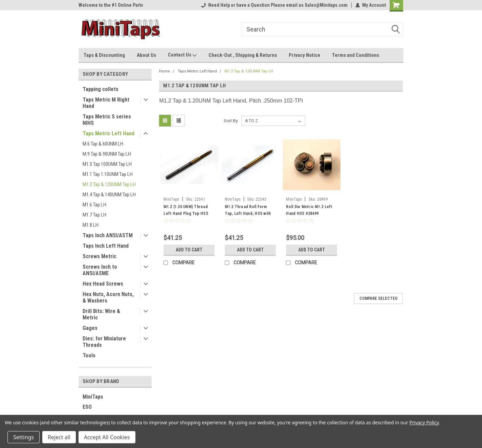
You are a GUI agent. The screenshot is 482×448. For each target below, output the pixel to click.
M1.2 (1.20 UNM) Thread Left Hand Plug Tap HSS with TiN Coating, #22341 (187, 214)
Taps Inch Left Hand (106, 246)
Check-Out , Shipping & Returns (243, 55)
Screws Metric (100, 256)
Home (165, 71)
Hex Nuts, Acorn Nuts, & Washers (108, 297)
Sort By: (231, 121)
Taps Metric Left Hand (108, 133)
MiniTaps (93, 397)
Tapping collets (101, 89)
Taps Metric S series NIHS (107, 120)
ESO (87, 407)
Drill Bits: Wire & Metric (101, 314)
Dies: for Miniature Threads (104, 342)
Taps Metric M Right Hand (106, 103)
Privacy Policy (424, 422)
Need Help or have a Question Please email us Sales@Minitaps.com (275, 5)
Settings (24, 437)
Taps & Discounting (104, 55)
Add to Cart (189, 250)
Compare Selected (378, 298)
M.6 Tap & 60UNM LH (103, 144)
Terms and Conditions (356, 55)
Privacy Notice (304, 55)
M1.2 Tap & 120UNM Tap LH (109, 184)
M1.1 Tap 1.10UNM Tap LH (108, 174)
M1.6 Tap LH (94, 205)
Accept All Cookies (107, 437)
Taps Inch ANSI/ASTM (108, 235)
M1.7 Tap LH (94, 215)
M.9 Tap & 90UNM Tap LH (107, 154)
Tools (89, 355)
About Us (146, 55)
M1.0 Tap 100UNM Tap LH (107, 164)
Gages (90, 328)
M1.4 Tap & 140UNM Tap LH (109, 195)
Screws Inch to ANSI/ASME (100, 270)
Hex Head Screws (103, 284)
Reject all (59, 437)
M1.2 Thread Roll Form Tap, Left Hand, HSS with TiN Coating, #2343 (248, 214)
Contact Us (182, 55)
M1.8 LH (91, 225)
